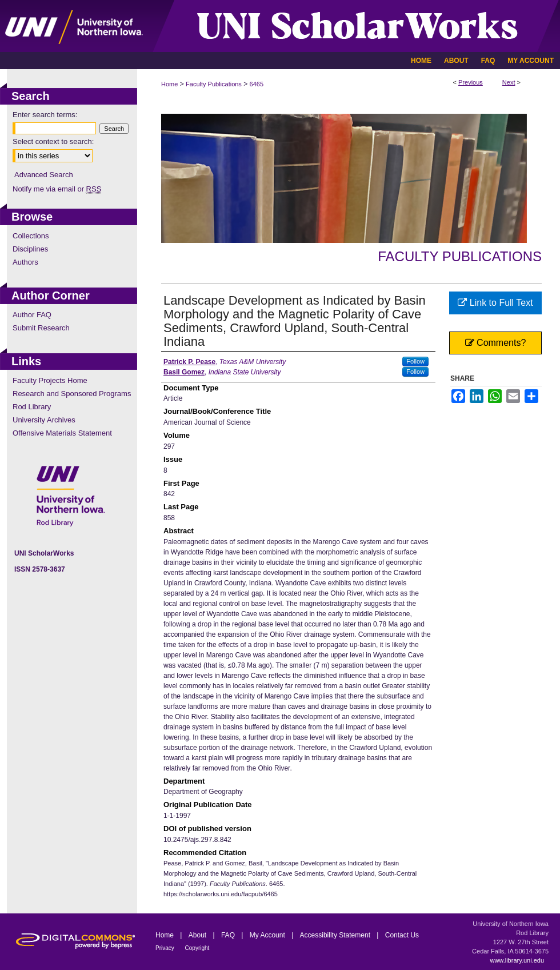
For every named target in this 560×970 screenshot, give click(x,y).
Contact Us (402, 935)
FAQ (229, 935)
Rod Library (32, 407)
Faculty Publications (214, 84)
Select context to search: (53, 141)
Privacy (166, 948)
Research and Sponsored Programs (72, 394)
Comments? (496, 343)
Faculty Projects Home (50, 380)
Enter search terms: (45, 115)
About (199, 935)
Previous (471, 82)
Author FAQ (32, 315)
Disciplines (30, 249)
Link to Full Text (495, 303)
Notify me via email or (57, 189)
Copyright (197, 948)
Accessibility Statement (336, 935)
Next (509, 82)
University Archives (44, 420)
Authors (25, 262)
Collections (31, 236)
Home (169, 84)
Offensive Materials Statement (62, 433)
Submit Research (41, 328)
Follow (415, 361)
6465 (257, 84)
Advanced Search (44, 175)
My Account (268, 935)
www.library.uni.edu (517, 960)
